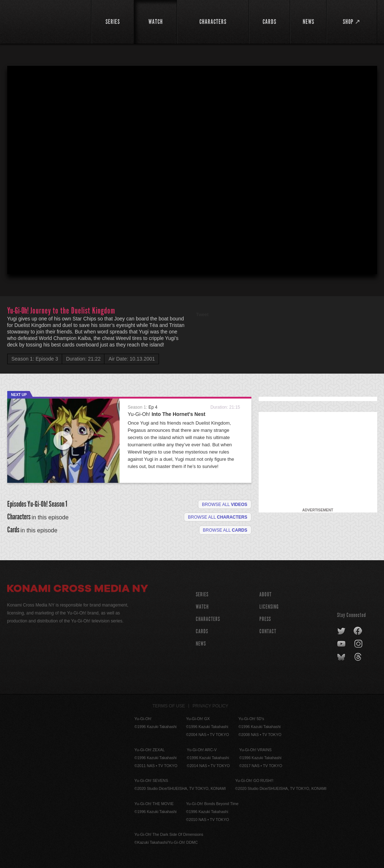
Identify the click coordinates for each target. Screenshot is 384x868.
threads (359, 657)
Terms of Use (169, 706)
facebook (358, 631)
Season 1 (58, 504)
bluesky (342, 657)
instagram (359, 644)
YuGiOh (45, 21)
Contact (268, 631)
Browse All (225, 530)
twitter (342, 631)
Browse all (225, 505)
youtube (342, 644)
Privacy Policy (210, 706)
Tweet (202, 314)
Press (265, 619)
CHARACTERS (208, 619)
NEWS (201, 644)
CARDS (202, 631)
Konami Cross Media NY (78, 590)
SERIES (202, 594)
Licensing (269, 607)
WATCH (202, 607)
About (266, 594)
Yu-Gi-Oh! (167, 414)
